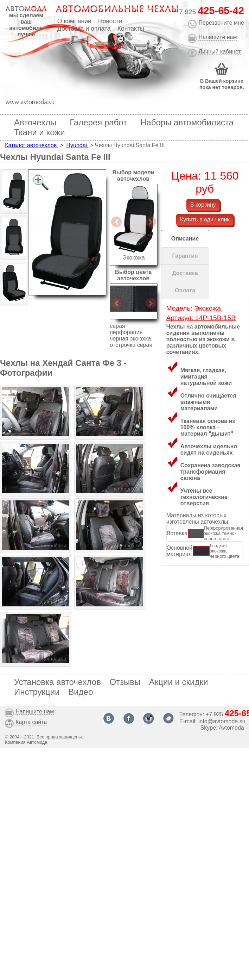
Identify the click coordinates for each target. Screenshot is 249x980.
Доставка (185, 273)
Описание (185, 239)
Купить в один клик (205, 220)
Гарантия (185, 256)
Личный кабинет (219, 52)
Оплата (185, 290)
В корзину (203, 205)
